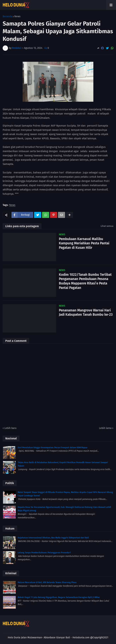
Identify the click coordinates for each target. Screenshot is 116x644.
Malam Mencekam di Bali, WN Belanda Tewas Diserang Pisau (47, 582)
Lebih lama (105, 428)
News (17, 17)
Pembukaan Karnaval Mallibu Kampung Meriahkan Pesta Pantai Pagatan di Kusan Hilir (84, 243)
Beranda (7, 17)
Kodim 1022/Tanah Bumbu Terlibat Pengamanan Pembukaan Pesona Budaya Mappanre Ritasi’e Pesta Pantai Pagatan (85, 281)
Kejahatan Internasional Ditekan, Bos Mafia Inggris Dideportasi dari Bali (53, 538)
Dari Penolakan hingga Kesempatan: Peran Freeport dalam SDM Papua (53, 448)
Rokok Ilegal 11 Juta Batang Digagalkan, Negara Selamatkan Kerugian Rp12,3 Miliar (59, 597)
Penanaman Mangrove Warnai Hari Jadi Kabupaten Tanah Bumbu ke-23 (86, 313)
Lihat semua (107, 226)
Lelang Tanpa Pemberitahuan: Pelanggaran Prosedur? (44, 553)
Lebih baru (10, 428)
